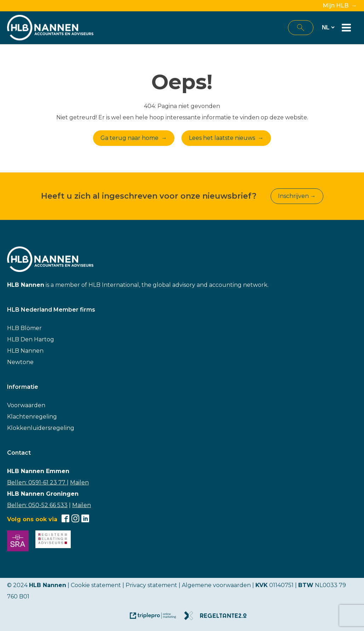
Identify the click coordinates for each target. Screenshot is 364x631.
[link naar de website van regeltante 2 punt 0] (218, 618)
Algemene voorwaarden (216, 585)
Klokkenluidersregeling (41, 428)
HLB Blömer (24, 328)
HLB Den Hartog (31, 339)
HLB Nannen (25, 351)
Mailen (79, 482)
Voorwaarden (26, 405)
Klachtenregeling (32, 417)
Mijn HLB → (340, 5)
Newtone (20, 362)
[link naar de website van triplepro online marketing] (156, 618)
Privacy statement (151, 585)
